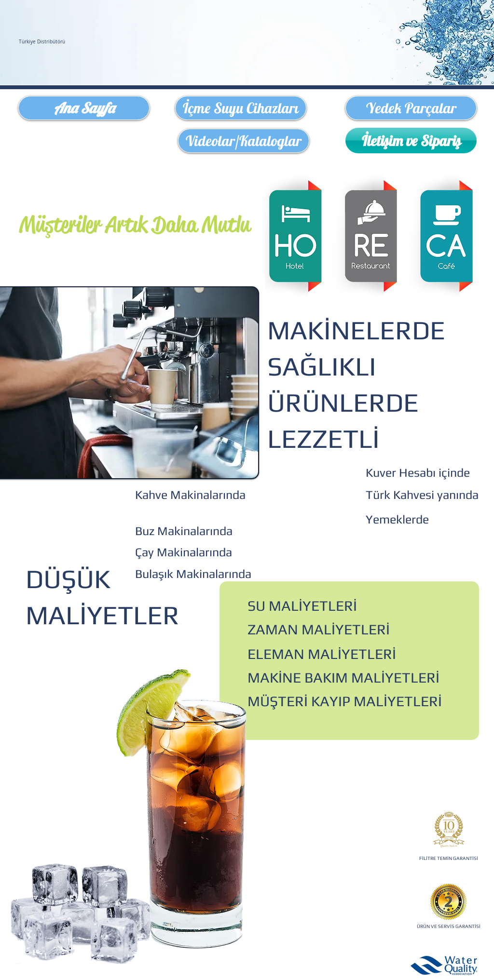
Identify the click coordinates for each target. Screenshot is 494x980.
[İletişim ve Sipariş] (411, 141)
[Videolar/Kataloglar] (244, 141)
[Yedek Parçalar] (411, 108)
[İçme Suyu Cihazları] (241, 108)
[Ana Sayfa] (84, 108)
